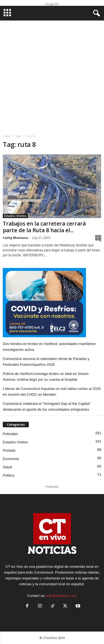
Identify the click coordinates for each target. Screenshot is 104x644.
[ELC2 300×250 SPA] (52, 303)
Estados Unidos (15, 216)
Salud (7, 467)
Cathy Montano (15, 238)
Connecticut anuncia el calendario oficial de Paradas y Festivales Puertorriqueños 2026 (46, 362)
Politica (9, 475)
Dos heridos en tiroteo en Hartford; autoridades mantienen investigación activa (49, 347)
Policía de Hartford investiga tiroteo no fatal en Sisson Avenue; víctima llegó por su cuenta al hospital (46, 377)
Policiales (10, 434)
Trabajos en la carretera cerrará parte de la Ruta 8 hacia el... (44, 227)
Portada (9, 450)
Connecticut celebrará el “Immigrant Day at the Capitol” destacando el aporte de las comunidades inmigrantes (47, 407)
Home (7, 136)
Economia (11, 459)
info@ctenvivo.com (62, 596)
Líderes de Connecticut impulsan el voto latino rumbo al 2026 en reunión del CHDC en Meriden (52, 392)
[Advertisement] (52, 75)
